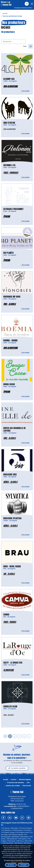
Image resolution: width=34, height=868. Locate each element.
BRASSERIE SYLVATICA (12, 518)
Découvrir (26, 91)
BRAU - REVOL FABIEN (12, 566)
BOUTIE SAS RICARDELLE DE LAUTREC (14, 429)
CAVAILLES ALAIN (10, 707)
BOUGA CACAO (9, 384)
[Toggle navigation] (32, 4)
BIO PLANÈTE (8, 253)
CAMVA (6, 615)
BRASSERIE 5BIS (10, 475)
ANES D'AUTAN (9, 123)
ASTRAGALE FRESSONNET (13, 209)
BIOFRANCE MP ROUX (12, 297)
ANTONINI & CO (9, 165)
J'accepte (24, 865)
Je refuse (11, 865)
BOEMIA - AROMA (10, 341)
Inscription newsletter (17, 768)
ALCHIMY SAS (9, 79)
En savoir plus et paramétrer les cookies (17, 860)
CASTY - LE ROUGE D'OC (13, 663)
